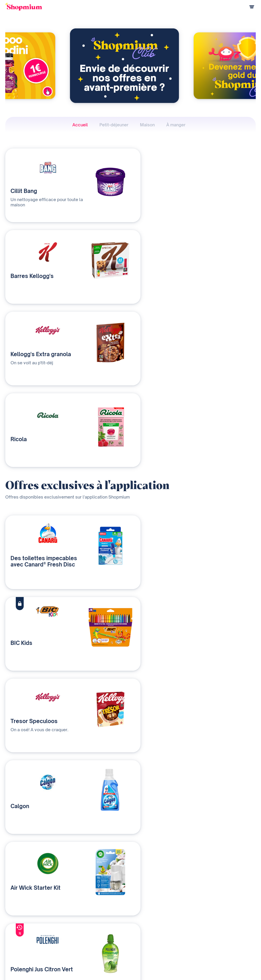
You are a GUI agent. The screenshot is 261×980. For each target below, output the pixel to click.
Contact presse (163, 938)
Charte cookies (244, 964)
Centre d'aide (16, 947)
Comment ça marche (21, 921)
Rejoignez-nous (164, 947)
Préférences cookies (239, 972)
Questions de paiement (24, 930)
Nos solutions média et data (99, 921)
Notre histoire (162, 921)
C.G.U (220, 964)
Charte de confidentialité (190, 964)
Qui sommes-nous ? (93, 930)
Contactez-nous (90, 938)
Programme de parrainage (26, 938)
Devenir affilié (162, 930)
